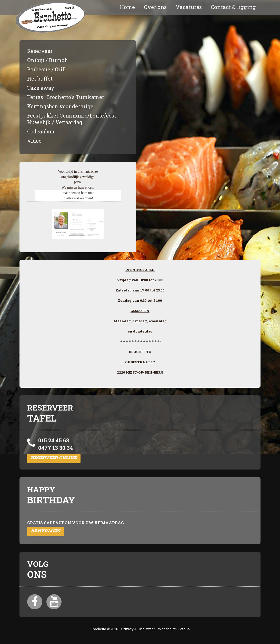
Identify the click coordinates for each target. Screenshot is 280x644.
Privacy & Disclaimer (138, 629)
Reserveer (40, 51)
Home (127, 7)
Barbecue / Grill (47, 69)
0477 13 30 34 (56, 448)
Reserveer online (54, 458)
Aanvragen (46, 531)
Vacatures (189, 7)
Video (34, 141)
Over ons (155, 7)
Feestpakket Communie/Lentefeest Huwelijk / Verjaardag (72, 119)
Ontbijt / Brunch (48, 60)
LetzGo (184, 629)
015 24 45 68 (54, 440)
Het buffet (40, 79)
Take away (41, 88)
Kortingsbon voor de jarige (60, 106)
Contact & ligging (233, 7)
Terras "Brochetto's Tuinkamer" (67, 97)
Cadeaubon (41, 131)
